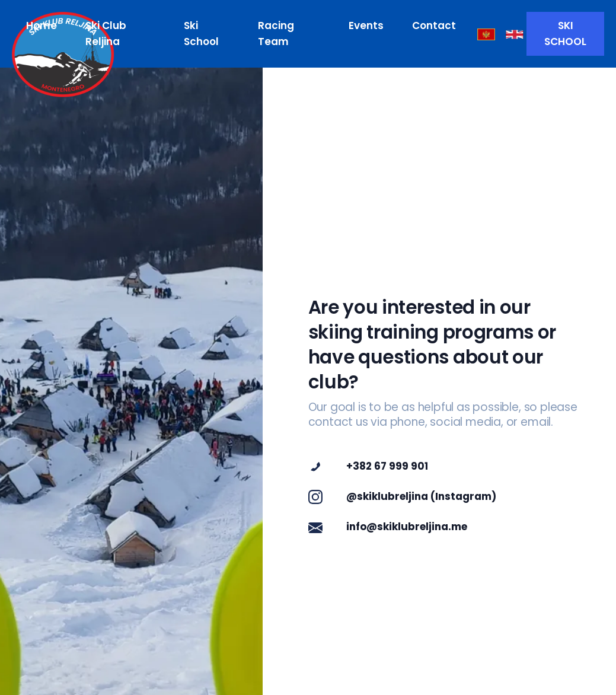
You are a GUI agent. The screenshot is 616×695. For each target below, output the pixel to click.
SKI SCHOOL (565, 34)
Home (42, 25)
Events (366, 25)
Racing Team (276, 34)
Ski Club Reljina (106, 34)
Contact (434, 25)
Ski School (201, 34)
